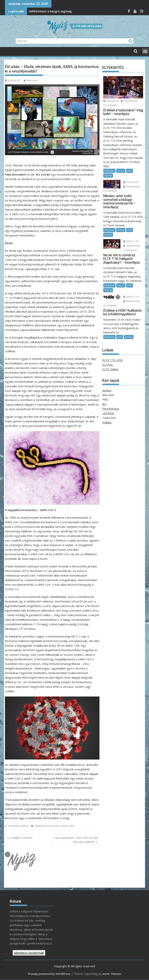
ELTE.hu (108, 365)
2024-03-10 (131, 182)
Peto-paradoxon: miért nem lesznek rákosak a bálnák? (76, 840)
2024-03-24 (111, 101)
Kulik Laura (31, 80)
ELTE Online (110, 369)
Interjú (121, 171)
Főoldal (24, 826)
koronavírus (53, 826)
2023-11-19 (131, 297)
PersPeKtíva (111, 409)
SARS (72, 826)
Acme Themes (112, 974)
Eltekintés (109, 171)
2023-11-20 (131, 241)
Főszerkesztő (129, 101)
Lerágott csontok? (21, 838)
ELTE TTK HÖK (113, 360)
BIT (105, 404)
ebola (64, 826)
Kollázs (107, 422)
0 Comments (110, 105)
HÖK (130, 171)
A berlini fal (83, 11)
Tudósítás (13, 826)
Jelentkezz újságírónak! (29, 953)
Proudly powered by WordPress (49, 974)
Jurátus (107, 390)
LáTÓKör (108, 413)
